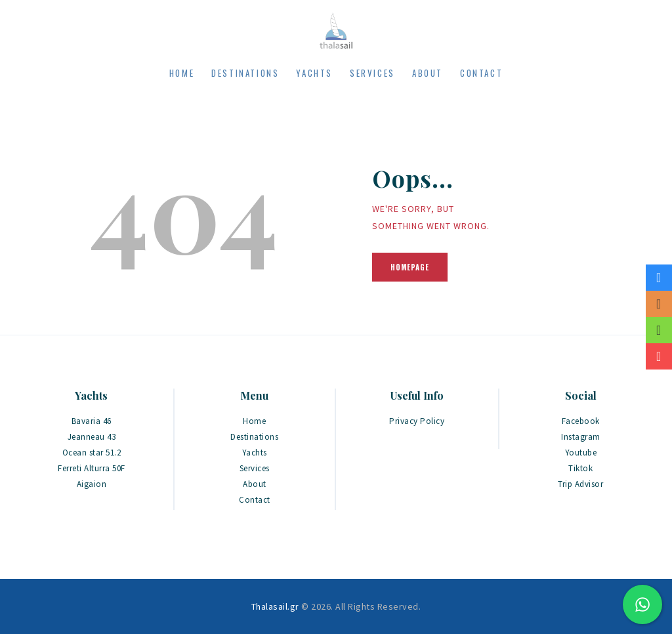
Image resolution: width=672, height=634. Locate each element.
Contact (255, 500)
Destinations (254, 437)
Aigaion (92, 484)
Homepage (410, 267)
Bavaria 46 (92, 421)
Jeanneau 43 (92, 437)
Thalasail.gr (275, 606)
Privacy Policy (417, 421)
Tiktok (580, 468)
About (255, 484)
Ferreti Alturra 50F (92, 468)
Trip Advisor (580, 484)
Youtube (581, 453)
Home (254, 421)
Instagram (581, 437)
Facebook (581, 421)
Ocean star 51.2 (92, 453)
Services (255, 468)
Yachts (255, 453)
